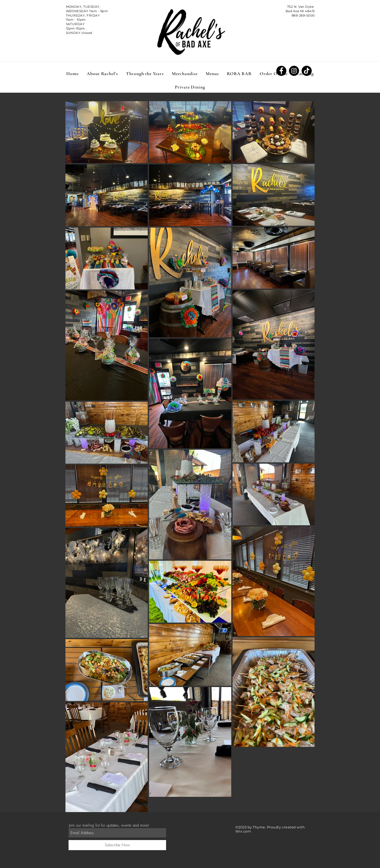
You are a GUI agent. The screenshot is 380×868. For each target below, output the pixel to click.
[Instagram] (294, 71)
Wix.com (243, 831)
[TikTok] (307, 71)
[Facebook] (281, 71)
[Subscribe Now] (117, 845)
